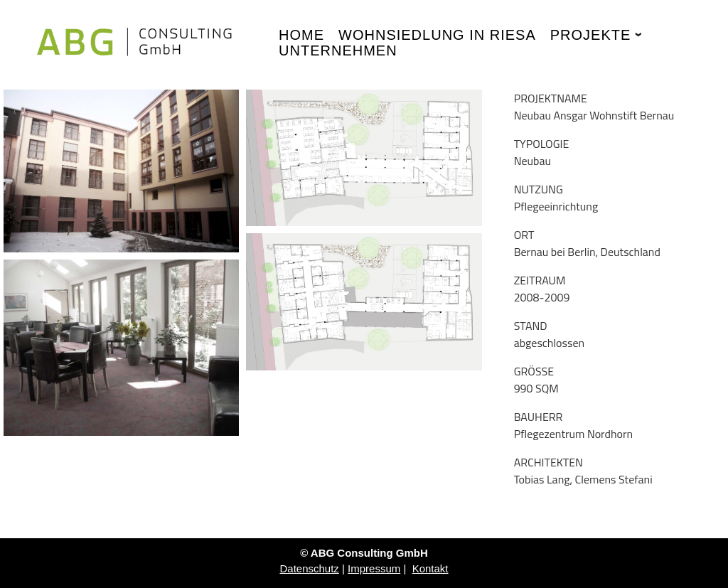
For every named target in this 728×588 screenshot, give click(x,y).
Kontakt (430, 568)
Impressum (374, 568)
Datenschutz (309, 568)
